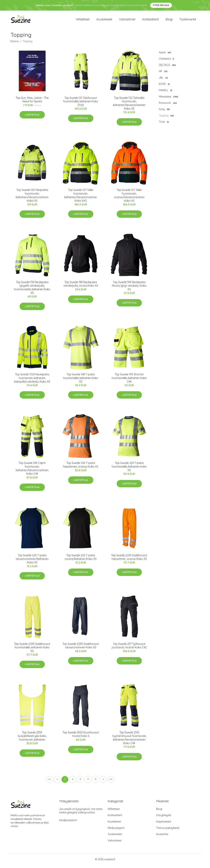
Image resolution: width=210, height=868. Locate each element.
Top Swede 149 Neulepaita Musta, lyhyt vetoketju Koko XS (129, 289)
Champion (167, 62)
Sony (165, 112)
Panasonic (168, 106)
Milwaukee (169, 99)
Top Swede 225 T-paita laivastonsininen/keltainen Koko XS (32, 562)
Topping (167, 119)
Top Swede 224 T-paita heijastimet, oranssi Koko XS (81, 468)
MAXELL (166, 93)
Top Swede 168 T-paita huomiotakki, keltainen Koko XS (81, 381)
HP (164, 74)
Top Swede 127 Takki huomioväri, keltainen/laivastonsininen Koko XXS (81, 198)
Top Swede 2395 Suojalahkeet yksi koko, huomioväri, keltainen (32, 739)
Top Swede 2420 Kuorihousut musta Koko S (81, 737)
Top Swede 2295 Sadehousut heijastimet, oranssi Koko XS (129, 560)
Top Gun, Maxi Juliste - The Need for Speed (32, 102)
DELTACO (168, 68)
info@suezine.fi (68, 823)
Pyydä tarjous (161, 5)
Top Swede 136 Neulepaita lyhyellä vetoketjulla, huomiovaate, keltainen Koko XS (32, 290)
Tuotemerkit (188, 21)
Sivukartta (162, 837)
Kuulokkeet (104, 21)
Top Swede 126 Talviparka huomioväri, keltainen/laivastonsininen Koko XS (32, 198)
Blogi (169, 21)
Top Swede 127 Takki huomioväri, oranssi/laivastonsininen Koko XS (129, 198)
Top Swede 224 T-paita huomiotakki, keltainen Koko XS (129, 469)
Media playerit (116, 831)
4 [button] (88, 782)
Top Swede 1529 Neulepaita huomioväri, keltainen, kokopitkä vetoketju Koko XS (32, 381)
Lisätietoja (32, 118)
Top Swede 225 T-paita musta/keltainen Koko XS (81, 560)
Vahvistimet (127, 21)
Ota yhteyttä (164, 818)
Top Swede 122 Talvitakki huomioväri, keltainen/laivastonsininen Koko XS (129, 106)
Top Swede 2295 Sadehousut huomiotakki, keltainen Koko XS (32, 650)
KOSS (165, 87)
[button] (103, 782)
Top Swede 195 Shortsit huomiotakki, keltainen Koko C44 (129, 381)
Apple (165, 55)
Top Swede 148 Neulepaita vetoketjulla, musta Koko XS (81, 287)
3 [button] (80, 782)
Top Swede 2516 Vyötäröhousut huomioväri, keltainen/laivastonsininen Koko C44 (129, 741)
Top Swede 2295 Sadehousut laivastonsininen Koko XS (81, 648)
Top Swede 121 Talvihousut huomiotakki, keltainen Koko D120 (81, 104)
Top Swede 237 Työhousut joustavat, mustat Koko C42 (129, 648)
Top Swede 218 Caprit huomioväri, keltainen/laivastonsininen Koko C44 (32, 471)
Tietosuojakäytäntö (168, 831)
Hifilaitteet (83, 21)
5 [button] (96, 782)
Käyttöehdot (164, 824)
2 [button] (73, 782)
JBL (164, 81)
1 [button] (65, 782)
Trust (164, 125)
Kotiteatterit (150, 21)
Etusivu (15, 44)
